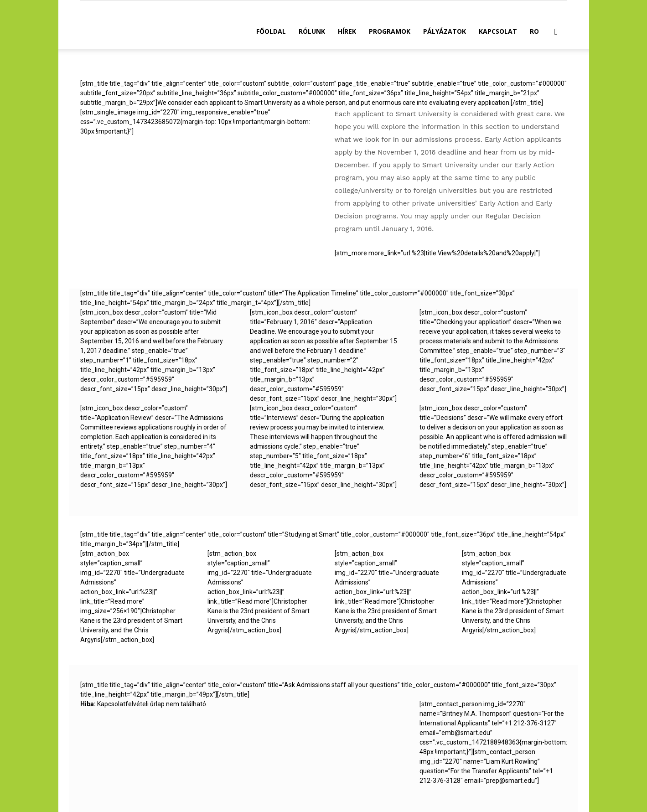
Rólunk (312, 31)
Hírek (347, 31)
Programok (390, 31)
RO (534, 31)
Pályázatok (445, 31)
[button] (556, 32)
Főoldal (271, 31)
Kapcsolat (498, 31)
